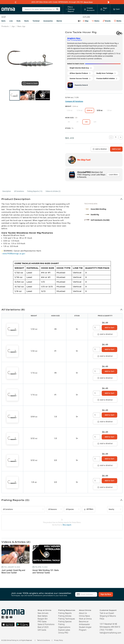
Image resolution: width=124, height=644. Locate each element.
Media (118, 21)
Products (5, 26)
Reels (27, 21)
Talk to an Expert (107, 613)
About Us (83, 613)
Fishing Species (65, 622)
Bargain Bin (43, 619)
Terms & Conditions (44, 640)
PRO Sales (42, 622)
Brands (107, 21)
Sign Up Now (110, 594)
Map (86, 21)
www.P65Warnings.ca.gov (14, 254)
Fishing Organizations (64, 626)
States (96, 21)
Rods (19, 21)
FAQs (102, 619)
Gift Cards (42, 630)
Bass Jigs (21, 26)
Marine (59, 21)
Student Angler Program (85, 629)
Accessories (48, 21)
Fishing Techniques (67, 619)
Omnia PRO (63, 633)
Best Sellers (43, 616)
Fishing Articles (65, 616)
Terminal (36, 21)
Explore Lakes (64, 630)
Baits (3, 21)
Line (11, 21)
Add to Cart (116, 149)
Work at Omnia (85, 619)
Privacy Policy (59, 640)
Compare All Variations (74, 101)
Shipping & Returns (108, 616)
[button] (62, 199)
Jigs (13, 26)
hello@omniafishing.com (110, 633)
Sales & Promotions (46, 624)
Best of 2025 (43, 627)
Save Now (88, 2)
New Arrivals (43, 613)
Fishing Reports (65, 613)
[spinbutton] (97, 328)
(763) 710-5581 (106, 630)
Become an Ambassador (84, 623)
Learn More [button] (113, 175)
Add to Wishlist (100, 149)
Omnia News (84, 616)
